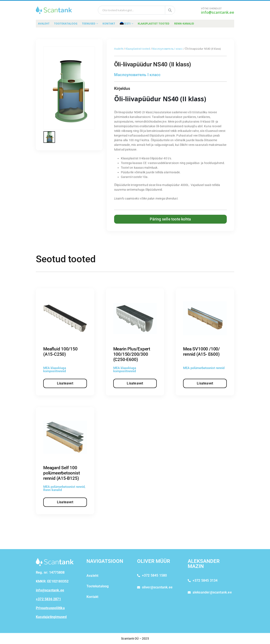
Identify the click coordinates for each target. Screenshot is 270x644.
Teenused (89, 24)
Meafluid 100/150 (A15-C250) (60, 352)
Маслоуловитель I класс (167, 49)
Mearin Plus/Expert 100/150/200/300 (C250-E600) (132, 354)
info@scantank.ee (218, 12)
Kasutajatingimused (51, 617)
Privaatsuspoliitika (50, 608)
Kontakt (109, 24)
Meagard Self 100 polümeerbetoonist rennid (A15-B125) (61, 473)
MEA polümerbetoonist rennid (204, 368)
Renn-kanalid (184, 24)
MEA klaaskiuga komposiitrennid (55, 370)
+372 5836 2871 (48, 599)
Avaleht (44, 24)
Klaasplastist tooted (154, 24)
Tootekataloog (66, 24)
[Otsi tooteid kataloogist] (170, 10)
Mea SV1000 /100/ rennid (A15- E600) (201, 352)
